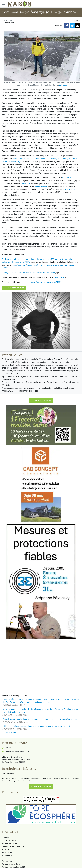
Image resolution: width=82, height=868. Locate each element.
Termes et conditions (11, 864)
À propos (6, 837)
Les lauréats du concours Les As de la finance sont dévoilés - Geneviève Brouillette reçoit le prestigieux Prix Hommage (40, 711)
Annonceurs (7, 855)
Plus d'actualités (9, 733)
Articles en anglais (10, 840)
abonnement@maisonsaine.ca (17, 751)
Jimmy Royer (70, 189)
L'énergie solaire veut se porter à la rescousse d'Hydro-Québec (28, 273)
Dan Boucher (68, 178)
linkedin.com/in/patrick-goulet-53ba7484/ (43, 282)
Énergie (77, 21)
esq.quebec (60, 277)
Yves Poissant (41, 186)
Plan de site (7, 861)
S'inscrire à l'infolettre (41, 400)
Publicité (6, 849)
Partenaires (7, 852)
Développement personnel (13, 846)
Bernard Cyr (25, 184)
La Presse (63, 85)
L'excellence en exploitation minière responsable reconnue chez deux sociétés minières (39, 719)
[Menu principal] (4, 4)
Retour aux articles (14, 288)
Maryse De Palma (9, 843)
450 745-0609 (11, 748)
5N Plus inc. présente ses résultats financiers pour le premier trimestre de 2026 (36, 726)
